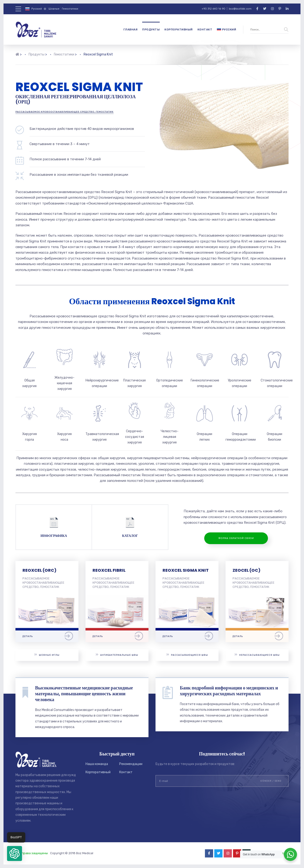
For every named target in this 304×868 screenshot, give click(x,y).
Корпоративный (179, 29)
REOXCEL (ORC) (39, 570)
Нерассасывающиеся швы (257, 655)
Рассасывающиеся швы (187, 655)
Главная (131, 29)
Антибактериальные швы (117, 655)
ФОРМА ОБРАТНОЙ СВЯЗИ (236, 538)
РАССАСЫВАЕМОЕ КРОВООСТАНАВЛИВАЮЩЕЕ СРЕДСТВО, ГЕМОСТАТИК (65, 112)
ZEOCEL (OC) (247, 570)
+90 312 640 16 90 (213, 9)
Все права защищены (32, 853)
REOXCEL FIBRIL (109, 570)
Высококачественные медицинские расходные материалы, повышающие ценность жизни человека (84, 694)
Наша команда (97, 764)
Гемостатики (70, 9)
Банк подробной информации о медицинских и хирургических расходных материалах (229, 691)
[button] (15, 853)
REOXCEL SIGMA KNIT (186, 570)
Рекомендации (131, 764)
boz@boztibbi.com (240, 9)
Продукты (151, 29)
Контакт (205, 29)
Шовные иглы (47, 655)
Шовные (54, 9)
